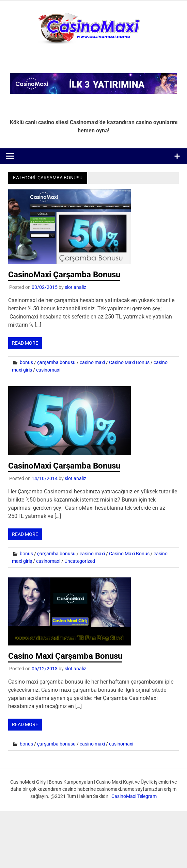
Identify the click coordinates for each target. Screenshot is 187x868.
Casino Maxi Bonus (129, 362)
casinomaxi (48, 370)
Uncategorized (80, 561)
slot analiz (75, 287)
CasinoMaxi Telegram (134, 796)
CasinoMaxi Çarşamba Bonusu (64, 275)
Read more (25, 343)
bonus (26, 362)
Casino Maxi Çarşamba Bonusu (65, 656)
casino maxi (92, 362)
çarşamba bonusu (56, 362)
